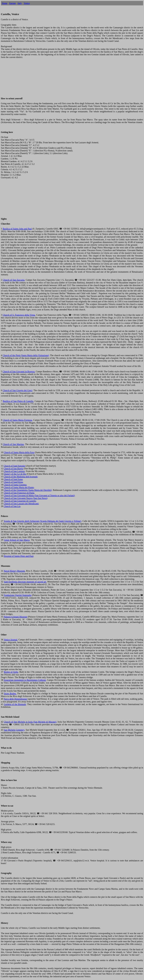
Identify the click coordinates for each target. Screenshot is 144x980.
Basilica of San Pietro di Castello (18, 401)
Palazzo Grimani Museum (15, 617)
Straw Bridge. (10, 693)
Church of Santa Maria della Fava (19, 452)
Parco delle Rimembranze (15, 699)
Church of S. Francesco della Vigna (19, 315)
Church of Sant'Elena (13, 482)
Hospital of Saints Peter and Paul (19, 556)
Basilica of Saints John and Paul (17, 229)
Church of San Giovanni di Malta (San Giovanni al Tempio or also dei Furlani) (39, 495)
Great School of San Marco (17, 540)
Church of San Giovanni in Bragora (19, 371)
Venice (27, 3)
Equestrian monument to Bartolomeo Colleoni (25, 680)
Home (5, 3)
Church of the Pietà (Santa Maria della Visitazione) (26, 355)
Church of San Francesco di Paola (19, 493)
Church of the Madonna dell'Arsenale (21, 477)
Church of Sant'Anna (13, 479)
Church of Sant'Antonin (14, 466)
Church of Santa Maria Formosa (17, 420)
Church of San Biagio (13, 469)
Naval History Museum (14, 571)
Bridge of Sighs (11, 672)
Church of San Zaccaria (14, 280)
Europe (12, 3)
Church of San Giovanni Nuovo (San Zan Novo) (26, 498)
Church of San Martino (13, 444)
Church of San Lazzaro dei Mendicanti (21, 504)
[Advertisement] (68, 79)
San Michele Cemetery (14, 730)
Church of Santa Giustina (15, 485)
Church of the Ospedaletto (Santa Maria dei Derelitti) (28, 490)
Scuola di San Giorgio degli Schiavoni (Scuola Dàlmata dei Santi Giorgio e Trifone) (43, 521)
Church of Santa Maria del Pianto (19, 487)
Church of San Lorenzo (14, 471)
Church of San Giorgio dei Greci (18, 390)
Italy (20, 3)
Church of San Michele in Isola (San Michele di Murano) (30, 722)
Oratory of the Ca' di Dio (15, 474)
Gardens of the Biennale (15, 704)
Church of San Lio (12, 506)
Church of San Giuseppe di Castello (20, 501)
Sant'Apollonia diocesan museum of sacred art (25, 582)
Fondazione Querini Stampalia (17, 595)
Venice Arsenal (11, 640)
